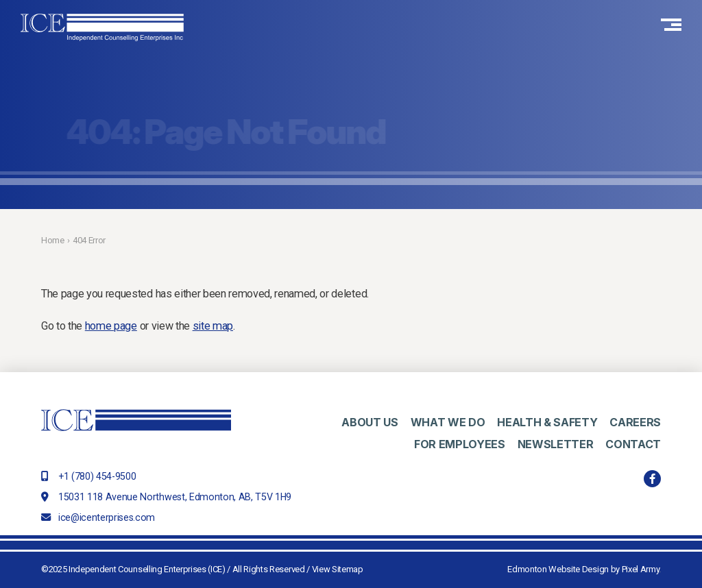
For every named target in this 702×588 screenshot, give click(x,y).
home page (111, 326)
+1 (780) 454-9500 (97, 476)
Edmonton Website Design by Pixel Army (583, 569)
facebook (652, 479)
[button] (671, 27)
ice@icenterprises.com (107, 517)
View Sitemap (338, 569)
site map (213, 326)
